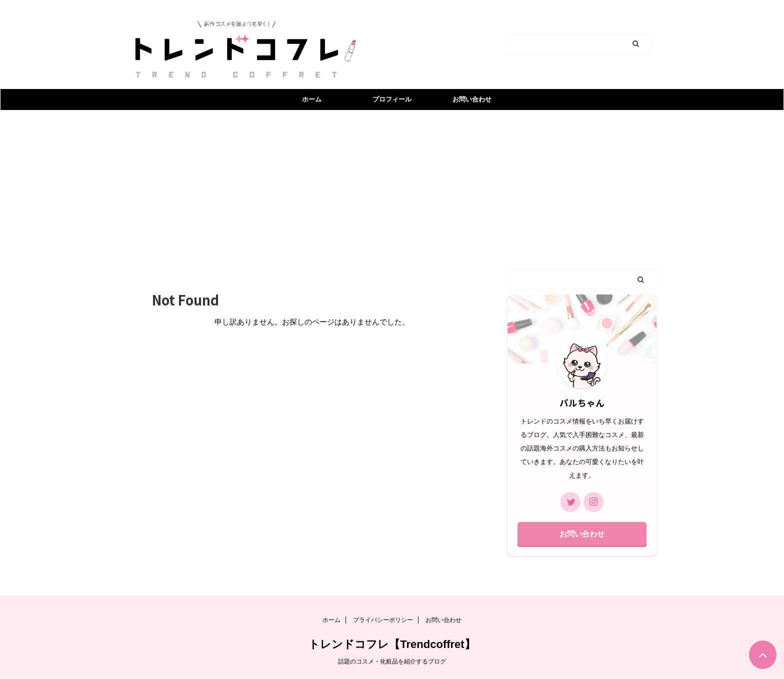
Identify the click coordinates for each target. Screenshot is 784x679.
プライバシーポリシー (383, 620)
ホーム (312, 99)
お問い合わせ (472, 99)
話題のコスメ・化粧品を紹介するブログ (392, 661)
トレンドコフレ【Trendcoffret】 (392, 644)
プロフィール (392, 99)
